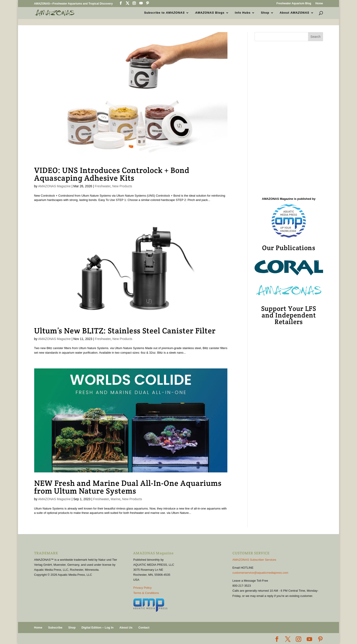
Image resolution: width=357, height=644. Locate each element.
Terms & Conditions (146, 593)
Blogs (210, 13)
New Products (122, 186)
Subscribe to (164, 13)
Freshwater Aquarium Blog (294, 4)
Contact (144, 628)
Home (319, 4)
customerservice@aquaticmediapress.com (260, 573)
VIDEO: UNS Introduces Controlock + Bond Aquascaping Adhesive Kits (112, 174)
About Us (126, 628)
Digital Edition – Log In (98, 628)
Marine (116, 499)
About (294, 13)
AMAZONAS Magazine (54, 186)
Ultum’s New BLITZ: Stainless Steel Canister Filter (125, 331)
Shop (265, 13)
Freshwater (103, 186)
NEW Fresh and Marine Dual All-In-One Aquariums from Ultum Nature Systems (128, 487)
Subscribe (55, 628)
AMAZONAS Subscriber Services (254, 560)
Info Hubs (243, 13)
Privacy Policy (142, 588)
